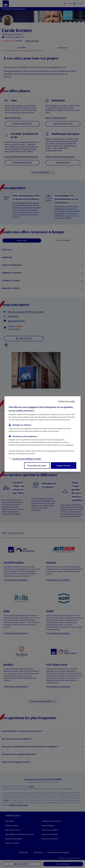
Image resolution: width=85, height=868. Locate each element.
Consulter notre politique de (27, 459)
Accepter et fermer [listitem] (64, 466)
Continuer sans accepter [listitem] (66, 401)
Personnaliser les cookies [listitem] (37, 466)
